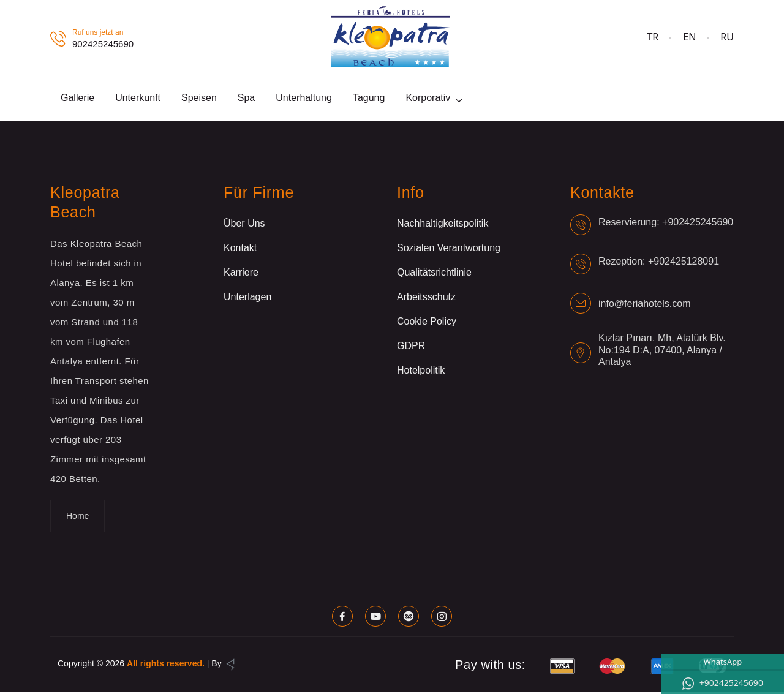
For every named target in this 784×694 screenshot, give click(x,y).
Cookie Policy (427, 323)
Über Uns (244, 225)
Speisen (199, 98)
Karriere (241, 274)
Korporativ (428, 98)
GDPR (411, 348)
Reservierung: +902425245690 (666, 223)
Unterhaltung (304, 98)
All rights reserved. (166, 665)
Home (77, 518)
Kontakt (240, 250)
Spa (246, 98)
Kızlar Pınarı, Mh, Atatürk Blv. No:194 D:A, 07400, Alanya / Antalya (662, 351)
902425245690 (103, 44)
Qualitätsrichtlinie (434, 274)
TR (653, 37)
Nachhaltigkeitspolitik (443, 225)
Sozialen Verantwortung (449, 250)
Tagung (369, 98)
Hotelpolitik (421, 372)
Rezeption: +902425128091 (659, 262)
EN (689, 37)
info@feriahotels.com (645, 305)
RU (727, 37)
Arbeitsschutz (426, 299)
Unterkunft (138, 98)
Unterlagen (247, 299)
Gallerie (77, 98)
